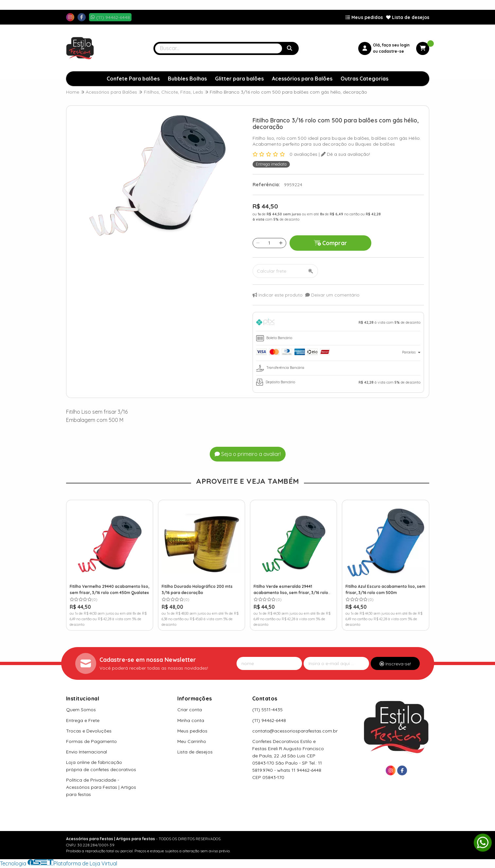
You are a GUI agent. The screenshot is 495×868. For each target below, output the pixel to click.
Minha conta (191, 720)
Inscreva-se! (395, 664)
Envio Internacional (87, 752)
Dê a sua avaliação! (345, 154)
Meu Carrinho (192, 741)
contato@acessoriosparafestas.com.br (295, 731)
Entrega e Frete (83, 720)
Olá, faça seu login (391, 45)
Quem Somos (81, 710)
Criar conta (190, 710)
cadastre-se (391, 51)
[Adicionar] (281, 243)
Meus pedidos (364, 17)
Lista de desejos (408, 17)
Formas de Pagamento (91, 741)
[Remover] (258, 243)
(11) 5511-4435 (267, 710)
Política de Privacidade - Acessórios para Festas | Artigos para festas (101, 787)
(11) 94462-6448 (269, 720)
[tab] (338, 323)
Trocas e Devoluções (89, 731)
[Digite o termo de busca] (219, 48)
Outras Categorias (364, 79)
